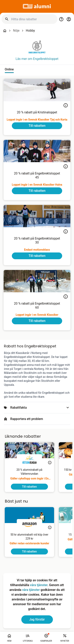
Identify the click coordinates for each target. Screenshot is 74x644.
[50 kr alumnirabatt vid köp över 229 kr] (29, 541)
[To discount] (37, 126)
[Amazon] (29, 525)
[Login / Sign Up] (69, 19)
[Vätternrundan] (29, 460)
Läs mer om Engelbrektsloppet (37, 59)
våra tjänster (39, 585)
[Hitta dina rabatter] (33, 19)
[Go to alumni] (37, 6)
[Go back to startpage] (5, 31)
